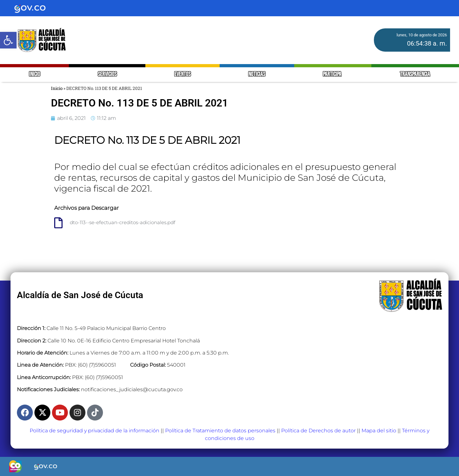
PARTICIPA (333, 74)
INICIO (35, 74)
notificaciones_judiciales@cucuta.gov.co (132, 389)
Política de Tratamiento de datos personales (220, 431)
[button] (8, 40)
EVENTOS (182, 74)
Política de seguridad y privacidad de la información (95, 431)
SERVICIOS (107, 74)
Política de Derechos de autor (318, 431)
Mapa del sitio (379, 431)
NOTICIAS (257, 74)
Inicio (57, 88)
